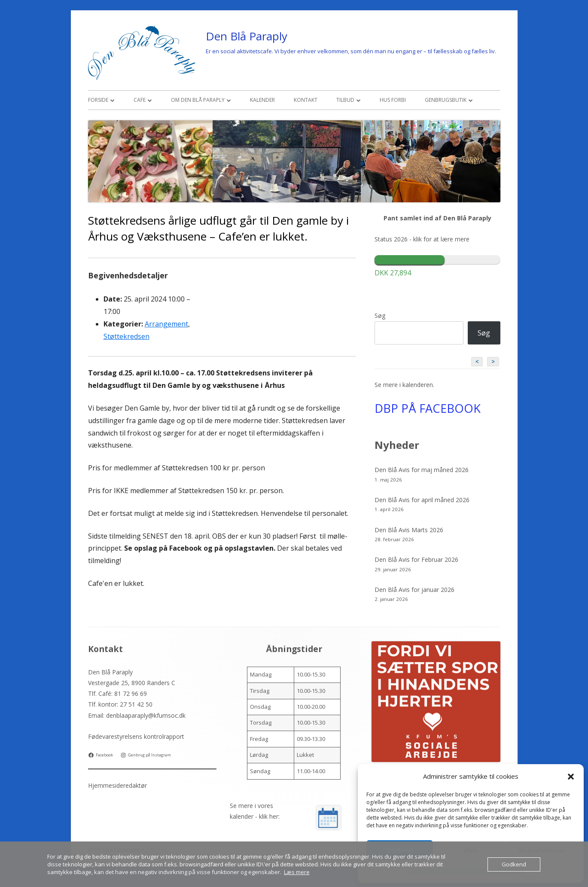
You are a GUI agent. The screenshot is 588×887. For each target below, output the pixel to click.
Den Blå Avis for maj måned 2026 (422, 470)
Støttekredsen (126, 336)
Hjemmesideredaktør (117, 785)
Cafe (140, 100)
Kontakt (306, 100)
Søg (380, 315)
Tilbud (345, 100)
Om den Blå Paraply (198, 100)
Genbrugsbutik (446, 100)
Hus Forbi (393, 100)
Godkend (514, 864)
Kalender (262, 100)
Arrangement (166, 324)
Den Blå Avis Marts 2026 (409, 530)
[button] (571, 777)
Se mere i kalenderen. (404, 385)
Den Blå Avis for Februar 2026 (416, 559)
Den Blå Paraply (247, 36)
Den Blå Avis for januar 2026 (414, 590)
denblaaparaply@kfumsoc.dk (146, 715)
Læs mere (297, 872)
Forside (98, 100)
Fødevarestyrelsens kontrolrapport (136, 736)
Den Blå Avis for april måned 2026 (422, 500)
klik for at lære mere (441, 239)
